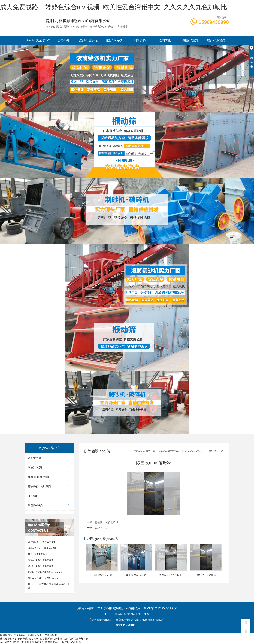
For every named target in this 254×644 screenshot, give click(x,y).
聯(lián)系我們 (216, 40)
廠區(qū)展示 (190, 40)
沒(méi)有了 (102, 528)
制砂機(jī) (140, 40)
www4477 (5, 642)
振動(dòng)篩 (114, 40)
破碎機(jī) (49, 496)
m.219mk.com (52, 578)
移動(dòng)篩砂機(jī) (49, 477)
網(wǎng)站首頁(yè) (38, 40)
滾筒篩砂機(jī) (49, 458)
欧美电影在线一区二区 (57, 642)
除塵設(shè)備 (49, 506)
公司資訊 (165, 40)
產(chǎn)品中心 (89, 40)
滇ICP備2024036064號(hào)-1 (161, 608)
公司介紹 (63, 40)
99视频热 (75, 642)
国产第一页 (18, 642)
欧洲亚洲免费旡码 (34, 642)
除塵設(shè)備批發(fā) (107, 522)
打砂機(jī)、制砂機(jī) (49, 487)
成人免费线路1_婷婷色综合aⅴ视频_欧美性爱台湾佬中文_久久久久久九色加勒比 (114, 7)
